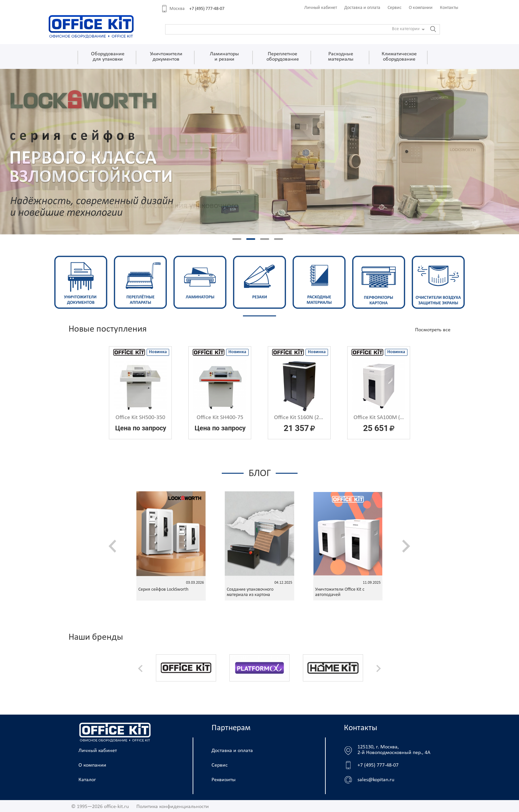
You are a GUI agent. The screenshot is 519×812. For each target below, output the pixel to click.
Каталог (87, 780)
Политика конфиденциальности (173, 807)
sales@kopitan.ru (376, 780)
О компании (421, 8)
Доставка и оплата (362, 8)
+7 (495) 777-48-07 (207, 9)
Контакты (449, 8)
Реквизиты (224, 780)
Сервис (395, 8)
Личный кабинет (321, 8)
